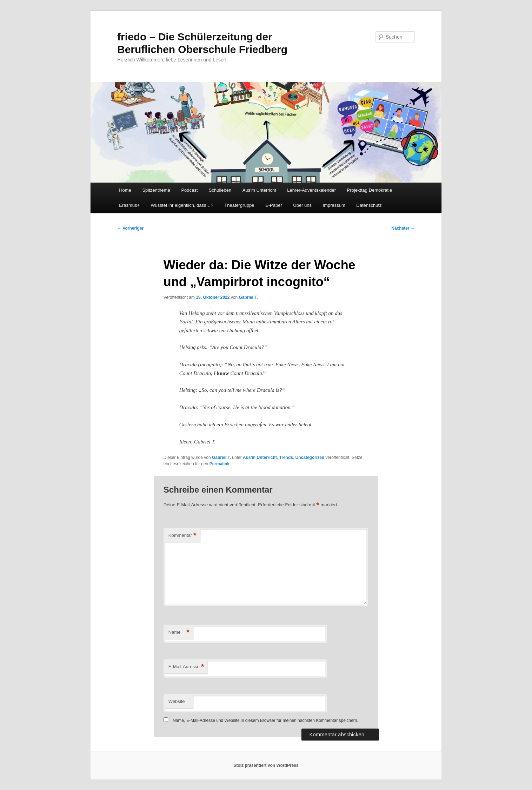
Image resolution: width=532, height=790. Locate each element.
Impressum (334, 205)
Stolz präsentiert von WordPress (266, 765)
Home (125, 190)
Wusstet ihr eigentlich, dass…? (182, 205)
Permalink (220, 464)
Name (179, 633)
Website (177, 701)
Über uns (302, 205)
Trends (286, 457)
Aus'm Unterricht (260, 457)
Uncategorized (310, 457)
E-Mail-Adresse (186, 667)
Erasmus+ (129, 205)
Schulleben (220, 190)
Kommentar (182, 536)
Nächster (403, 228)
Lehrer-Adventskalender (311, 190)
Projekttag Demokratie (370, 190)
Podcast (189, 190)
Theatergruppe (239, 205)
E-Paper (274, 205)
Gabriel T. (248, 297)
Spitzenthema (156, 190)
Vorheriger (130, 228)
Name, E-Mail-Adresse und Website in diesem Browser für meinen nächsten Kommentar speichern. (265, 720)
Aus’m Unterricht (259, 190)
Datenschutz (369, 205)
